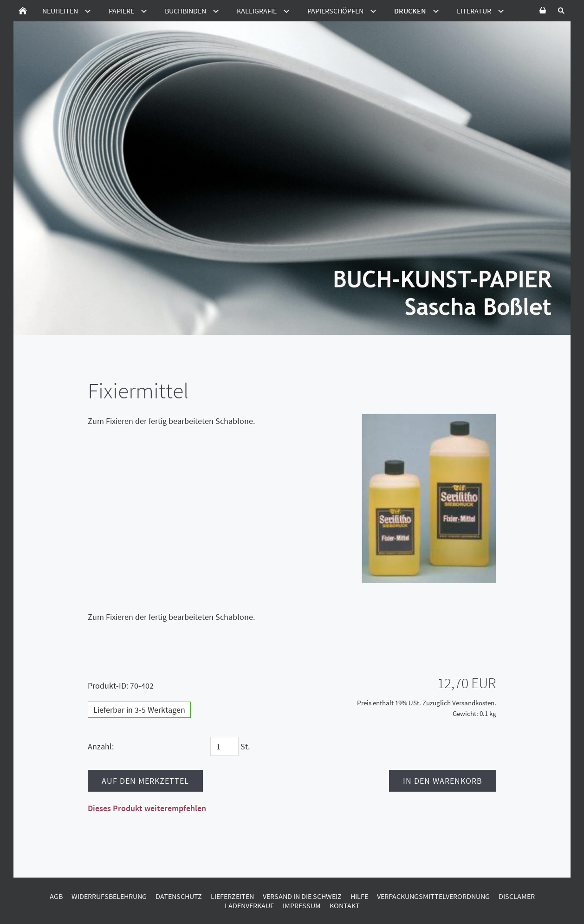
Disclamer (517, 896)
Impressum (302, 905)
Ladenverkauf (249, 905)
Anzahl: (101, 746)
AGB (56, 896)
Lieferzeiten (232, 896)
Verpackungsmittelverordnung (433, 896)
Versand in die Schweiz (302, 896)
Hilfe (359, 896)
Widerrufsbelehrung (109, 896)
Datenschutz (179, 896)
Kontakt (345, 905)
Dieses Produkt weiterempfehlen (147, 808)
